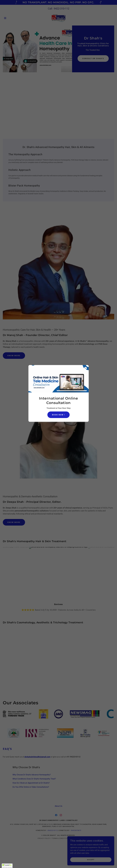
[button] (7, 866)
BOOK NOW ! (58, 415)
